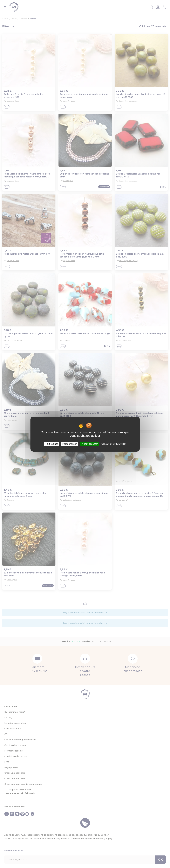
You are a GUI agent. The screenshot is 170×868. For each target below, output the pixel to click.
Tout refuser (52, 444)
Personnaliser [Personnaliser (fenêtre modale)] (69, 444)
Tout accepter (89, 444)
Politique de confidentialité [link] (113, 444)
